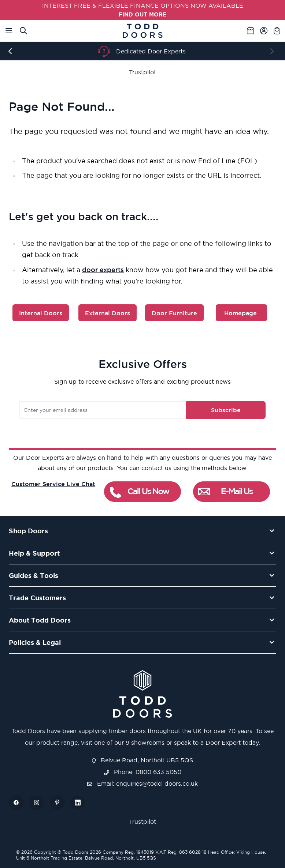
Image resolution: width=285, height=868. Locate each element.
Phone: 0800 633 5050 (143, 771)
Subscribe (221, 410)
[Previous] (12, 51)
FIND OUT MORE (143, 14)
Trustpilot (142, 72)
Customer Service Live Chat (53, 484)
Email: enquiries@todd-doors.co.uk (142, 783)
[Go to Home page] (142, 31)
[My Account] (264, 30)
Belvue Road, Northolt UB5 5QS (142, 760)
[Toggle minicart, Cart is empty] (277, 30)
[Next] (273, 51)
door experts (103, 269)
